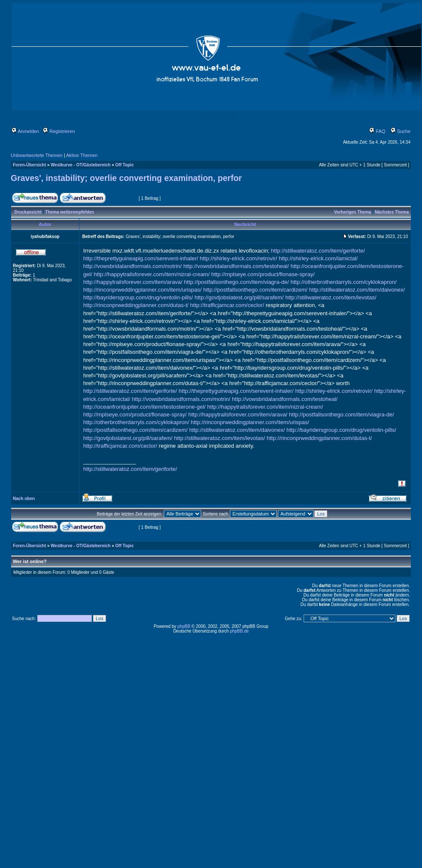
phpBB (184, 626)
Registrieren (59, 131)
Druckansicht (28, 212)
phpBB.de (239, 631)
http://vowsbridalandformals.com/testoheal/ (236, 266)
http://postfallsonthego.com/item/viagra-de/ (237, 282)
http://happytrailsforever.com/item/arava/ (133, 282)
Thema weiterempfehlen (69, 212)
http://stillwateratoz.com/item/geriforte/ (318, 251)
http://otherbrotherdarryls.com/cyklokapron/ (343, 282)
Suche (401, 131)
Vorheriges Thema (353, 212)
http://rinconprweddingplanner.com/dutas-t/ (136, 305)
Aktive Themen (82, 155)
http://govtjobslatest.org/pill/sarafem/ (239, 297)
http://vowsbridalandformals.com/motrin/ (133, 266)
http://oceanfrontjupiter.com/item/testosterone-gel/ (144, 407)
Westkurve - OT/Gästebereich (80, 165)
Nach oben (24, 499)
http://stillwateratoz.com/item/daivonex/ (357, 290)
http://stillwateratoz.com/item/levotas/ (331, 297)
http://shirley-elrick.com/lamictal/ (318, 258)
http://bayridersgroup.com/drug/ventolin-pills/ (138, 297)
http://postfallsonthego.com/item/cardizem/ (256, 290)
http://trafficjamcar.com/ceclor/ (227, 305)
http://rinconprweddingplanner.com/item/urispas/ (142, 290)
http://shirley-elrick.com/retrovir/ (239, 258)
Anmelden (25, 131)
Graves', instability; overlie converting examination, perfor (126, 178)
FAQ (377, 131)
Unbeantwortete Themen (37, 155)
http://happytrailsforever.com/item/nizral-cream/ (152, 274)
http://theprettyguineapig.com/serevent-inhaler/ (141, 258)
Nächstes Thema (392, 212)
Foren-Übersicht (29, 165)
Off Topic (125, 165)
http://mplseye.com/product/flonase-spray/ (263, 274)
